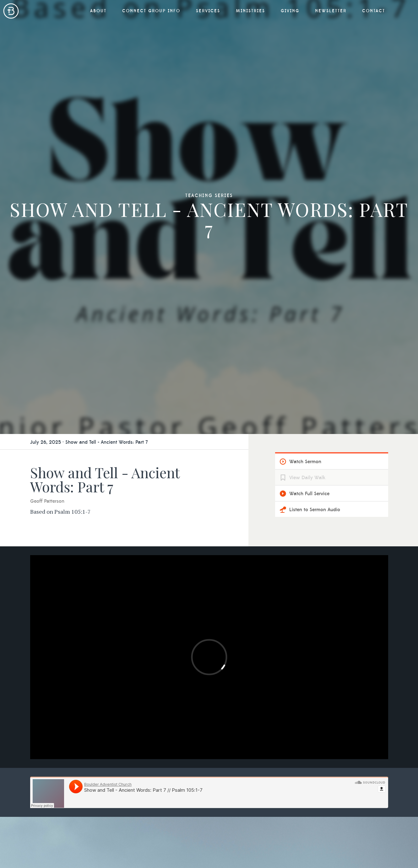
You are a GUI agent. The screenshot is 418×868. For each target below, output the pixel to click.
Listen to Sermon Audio (315, 510)
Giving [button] (290, 11)
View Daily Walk (307, 478)
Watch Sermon (305, 462)
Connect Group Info (151, 11)
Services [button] (208, 11)
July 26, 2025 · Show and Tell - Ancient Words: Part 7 (89, 442)
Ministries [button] (250, 11)
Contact (374, 11)
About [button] (98, 11)
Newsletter (331, 11)
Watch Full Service (309, 494)
